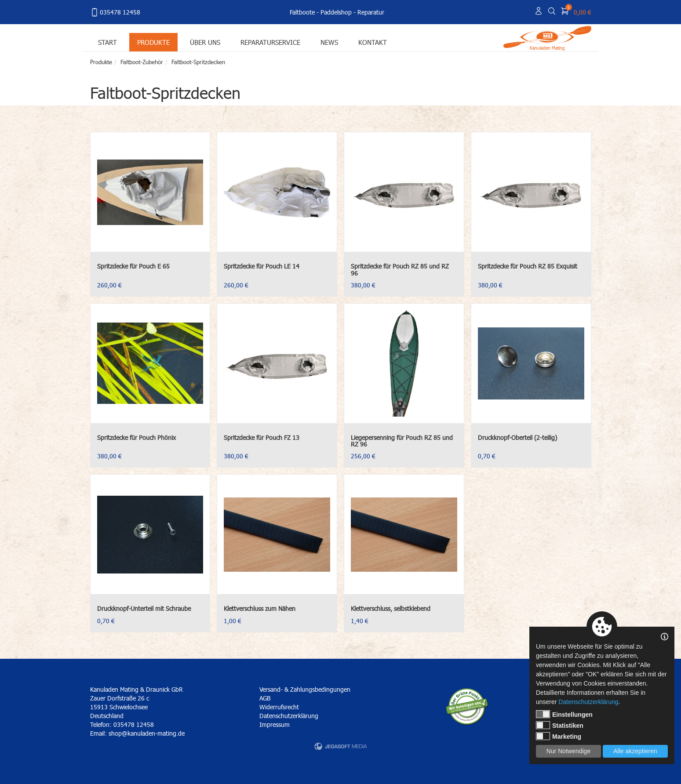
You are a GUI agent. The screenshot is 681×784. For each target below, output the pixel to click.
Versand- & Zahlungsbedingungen (305, 689)
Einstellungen (564, 714)
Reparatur (371, 12)
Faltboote (302, 12)
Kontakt (373, 42)
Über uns (205, 42)
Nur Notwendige (568, 751)
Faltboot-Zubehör (142, 62)
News (329, 42)
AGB (265, 698)
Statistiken (560, 725)
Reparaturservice (270, 42)
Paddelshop (336, 12)
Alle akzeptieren (635, 751)
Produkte (153, 42)
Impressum (275, 724)
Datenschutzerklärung (289, 716)
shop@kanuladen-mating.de (147, 733)
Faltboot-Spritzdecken (198, 62)
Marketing (559, 736)
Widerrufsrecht (279, 707)
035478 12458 (115, 12)
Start (107, 42)
